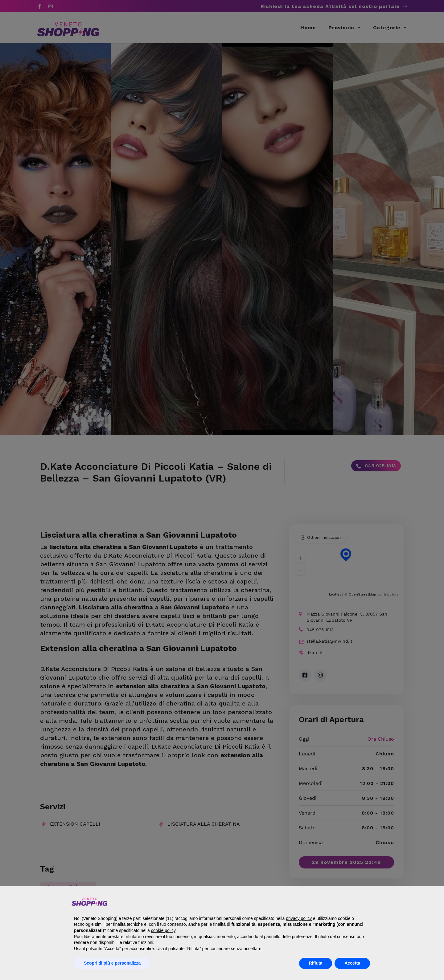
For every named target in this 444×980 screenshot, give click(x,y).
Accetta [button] (352, 963)
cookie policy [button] (163, 930)
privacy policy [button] (299, 918)
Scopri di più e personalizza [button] (112, 963)
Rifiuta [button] (316, 963)
